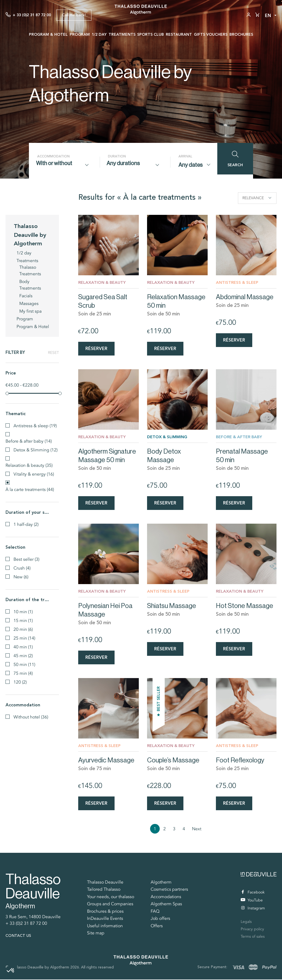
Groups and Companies (110, 904)
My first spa (30, 311)
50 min (24, 664)
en (268, 16)
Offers (157, 926)
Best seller (26, 559)
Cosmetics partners (169, 890)
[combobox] (64, 165)
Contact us (18, 936)
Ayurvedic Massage (106, 761)
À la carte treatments (30, 489)
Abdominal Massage (245, 297)
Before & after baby (29, 441)
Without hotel (31, 717)
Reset (53, 352)
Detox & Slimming (36, 449)
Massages (29, 303)
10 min (23, 611)
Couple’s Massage (173, 761)
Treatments (122, 34)
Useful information (105, 926)
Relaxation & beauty (29, 465)
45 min (23, 655)
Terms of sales (253, 937)
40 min (23, 646)
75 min (23, 673)
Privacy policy (252, 930)
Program (80, 34)
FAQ (155, 912)
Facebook (253, 893)
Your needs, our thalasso (111, 897)
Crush (22, 568)
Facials (26, 295)
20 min (23, 629)
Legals (246, 922)
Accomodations (166, 897)
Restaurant (179, 34)
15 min (23, 620)
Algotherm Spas (166, 904)
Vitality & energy (34, 474)
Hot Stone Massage (245, 606)
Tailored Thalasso (104, 890)
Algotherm (161, 883)
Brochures (241, 34)
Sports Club (151, 34)
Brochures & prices (105, 912)
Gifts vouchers (211, 34)
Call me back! (74, 15)
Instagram (253, 909)
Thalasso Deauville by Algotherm (30, 234)
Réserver (96, 348)
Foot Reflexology (240, 761)
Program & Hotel (48, 34)
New (21, 576)
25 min (24, 638)
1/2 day (99, 34)
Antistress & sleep (35, 425)
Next (197, 829)
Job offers (160, 919)
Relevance (257, 198)
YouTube (252, 901)
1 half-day (26, 524)
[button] (11, 971)
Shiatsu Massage (172, 606)
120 (20, 682)
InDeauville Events (105, 919)
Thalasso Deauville (105, 883)
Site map (96, 934)
